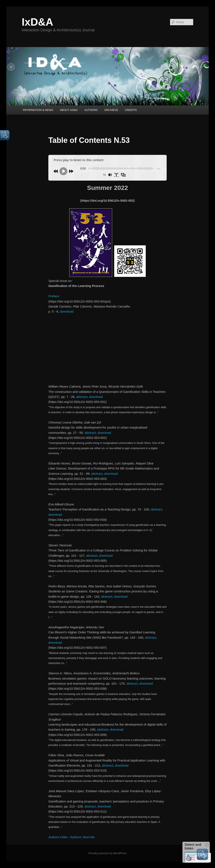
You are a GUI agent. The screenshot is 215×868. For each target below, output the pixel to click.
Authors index (58, 837)
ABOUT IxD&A (69, 110)
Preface (54, 296)
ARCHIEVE (111, 110)
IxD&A (37, 22)
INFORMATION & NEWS (38, 110)
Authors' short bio (83, 837)
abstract (82, 397)
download (67, 311)
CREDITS (131, 110)
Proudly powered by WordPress (107, 853)
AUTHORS (91, 110)
